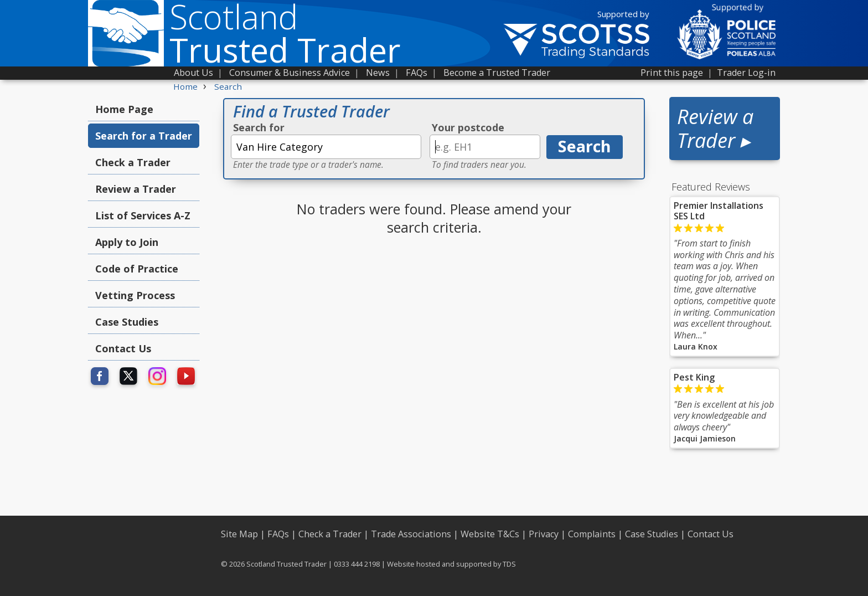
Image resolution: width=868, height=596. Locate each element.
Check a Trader (133, 162)
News (378, 73)
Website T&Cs (490, 534)
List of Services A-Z (143, 215)
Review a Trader (136, 189)
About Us (193, 73)
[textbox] (326, 147)
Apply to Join (127, 242)
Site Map (239, 534)
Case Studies (127, 322)
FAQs (417, 73)
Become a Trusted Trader (497, 73)
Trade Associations (411, 534)
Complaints (592, 534)
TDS (509, 564)
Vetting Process (135, 295)
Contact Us (123, 348)
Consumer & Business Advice (290, 73)
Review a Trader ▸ (715, 129)
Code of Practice (137, 269)
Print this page (672, 73)
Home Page (124, 109)
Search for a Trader (144, 136)
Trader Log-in (746, 73)
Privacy (544, 534)
